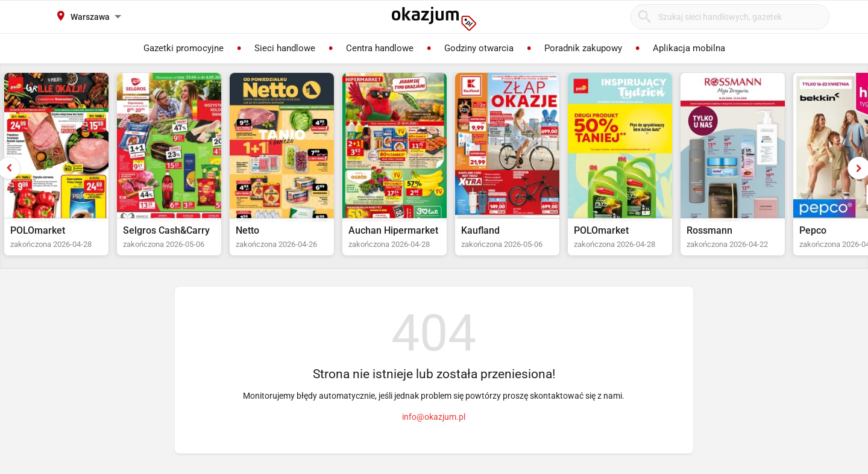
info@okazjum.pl (434, 417)
